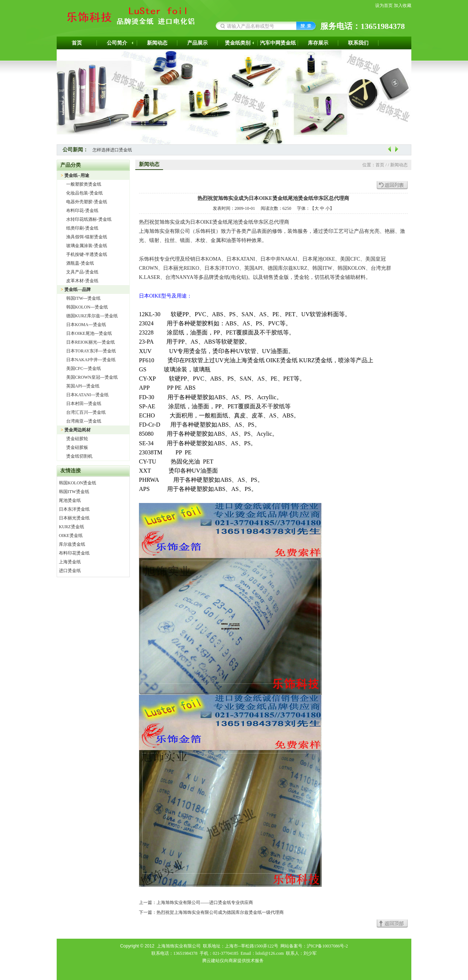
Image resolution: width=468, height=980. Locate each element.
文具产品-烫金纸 (82, 272)
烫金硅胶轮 (77, 439)
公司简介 (117, 43)
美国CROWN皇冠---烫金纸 (92, 377)
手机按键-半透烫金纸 (87, 254)
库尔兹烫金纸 (72, 544)
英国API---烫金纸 (83, 386)
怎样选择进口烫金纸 (112, 150)
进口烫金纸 (70, 571)
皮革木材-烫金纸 (82, 281)
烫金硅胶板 (77, 447)
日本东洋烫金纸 (74, 509)
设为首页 (384, 5)
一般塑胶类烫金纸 (84, 184)
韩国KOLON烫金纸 (78, 483)
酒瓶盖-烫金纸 (80, 263)
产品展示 (197, 43)
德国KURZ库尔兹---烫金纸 (92, 316)
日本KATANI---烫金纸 (87, 395)
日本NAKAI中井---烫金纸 (91, 360)
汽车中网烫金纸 (278, 43)
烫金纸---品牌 (78, 290)
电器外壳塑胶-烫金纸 (87, 202)
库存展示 (318, 43)
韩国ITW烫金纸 (74, 492)
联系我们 (358, 43)
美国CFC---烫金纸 (84, 368)
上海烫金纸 (70, 562)
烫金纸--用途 (77, 175)
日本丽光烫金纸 (74, 518)
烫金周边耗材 (78, 430)
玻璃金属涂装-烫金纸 (87, 246)
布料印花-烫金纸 (82, 211)
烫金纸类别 (238, 43)
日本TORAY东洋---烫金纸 (91, 351)
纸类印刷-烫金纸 (82, 228)
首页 (77, 43)
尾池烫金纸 (70, 500)
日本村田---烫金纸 (84, 404)
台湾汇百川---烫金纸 (86, 412)
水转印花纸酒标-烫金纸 (89, 219)
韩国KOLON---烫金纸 (87, 307)
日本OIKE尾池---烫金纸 (89, 333)
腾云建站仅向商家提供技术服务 (233, 961)
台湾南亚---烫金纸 (84, 421)
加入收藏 (403, 5)
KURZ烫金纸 (71, 527)
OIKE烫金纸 (71, 536)
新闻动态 (157, 43)
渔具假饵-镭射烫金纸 (87, 237)
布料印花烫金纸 (74, 553)
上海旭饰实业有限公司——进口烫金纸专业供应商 (205, 903)
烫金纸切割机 (79, 456)
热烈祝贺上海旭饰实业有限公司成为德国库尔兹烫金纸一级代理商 (220, 912)
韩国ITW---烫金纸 (83, 298)
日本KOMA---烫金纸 (86, 325)
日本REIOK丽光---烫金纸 (90, 342)
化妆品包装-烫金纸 (84, 193)
